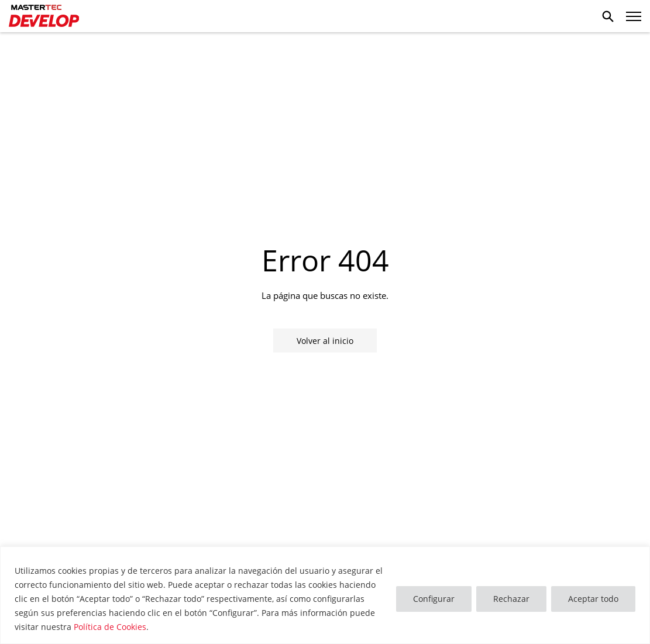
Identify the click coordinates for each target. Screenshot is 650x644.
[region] (325, 595)
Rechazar (511, 599)
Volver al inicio (325, 340)
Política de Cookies (110, 627)
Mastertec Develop (44, 16)
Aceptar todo (593, 599)
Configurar (434, 599)
